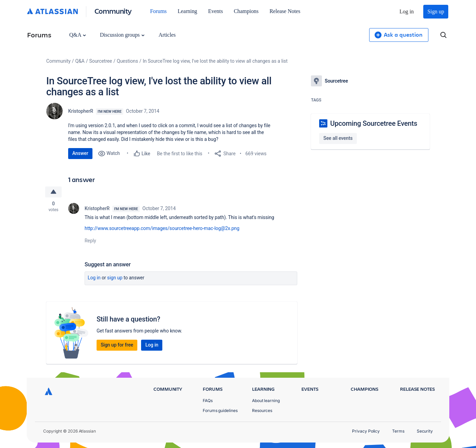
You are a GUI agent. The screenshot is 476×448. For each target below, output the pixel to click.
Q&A (77, 35)
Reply (90, 241)
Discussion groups (122, 35)
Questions (127, 61)
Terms (398, 431)
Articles (167, 35)
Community (113, 11)
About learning (266, 401)
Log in (407, 11)
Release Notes (285, 11)
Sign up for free (117, 345)
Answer (80, 153)
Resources (262, 410)
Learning (187, 11)
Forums (158, 11)
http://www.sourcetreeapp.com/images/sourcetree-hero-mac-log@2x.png (162, 228)
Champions (246, 11)
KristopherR (81, 111)
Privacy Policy (366, 431)
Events (216, 11)
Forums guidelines (220, 410)
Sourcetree (101, 61)
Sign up (436, 11)
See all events (338, 138)
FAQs (208, 401)
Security (425, 431)
